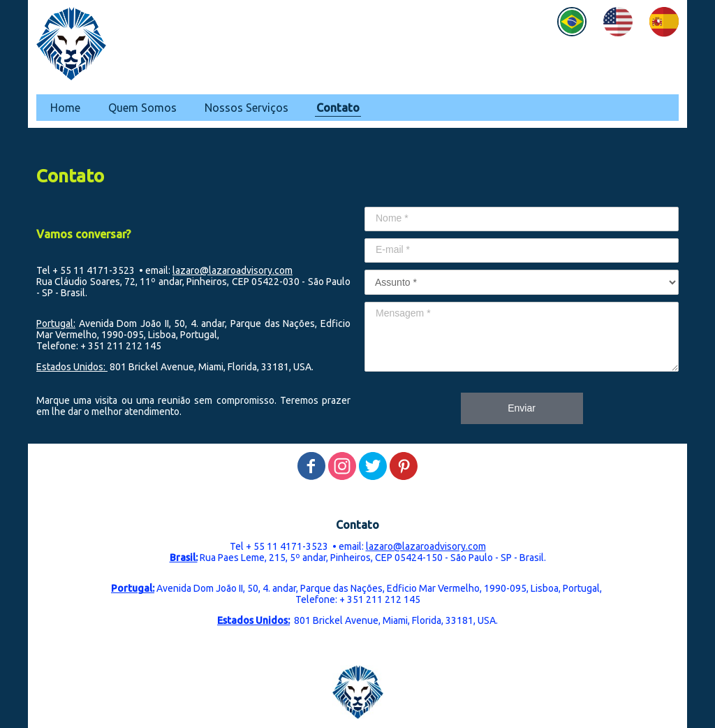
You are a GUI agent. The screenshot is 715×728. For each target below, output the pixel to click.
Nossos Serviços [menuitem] (246, 108)
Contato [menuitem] (338, 108)
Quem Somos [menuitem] (142, 108)
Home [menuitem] (65, 108)
